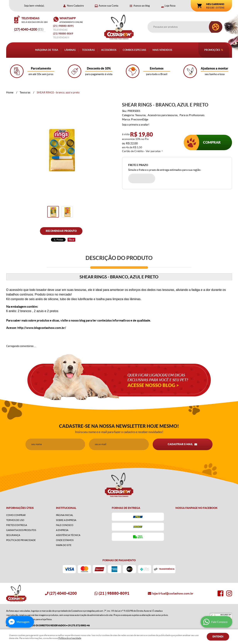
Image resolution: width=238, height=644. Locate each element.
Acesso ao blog (142, 6)
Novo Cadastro (75, 6)
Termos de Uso (15, 520)
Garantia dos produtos (21, 530)
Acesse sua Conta (108, 6)
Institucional (66, 508)
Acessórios (109, 50)
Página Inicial (65, 515)
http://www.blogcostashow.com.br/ (42, 328)
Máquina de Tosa (47, 50)
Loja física (170, 6)
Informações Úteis (20, 508)
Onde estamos (65, 540)
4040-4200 (29, 29)
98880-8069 (63, 34)
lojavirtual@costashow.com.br (173, 593)
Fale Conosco (65, 525)
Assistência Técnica (68, 535)
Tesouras (88, 50)
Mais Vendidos (162, 50)
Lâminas (70, 50)
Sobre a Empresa (66, 520)
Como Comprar (16, 515)
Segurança (13, 535)
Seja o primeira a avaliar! (136, 125)
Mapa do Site (64, 545)
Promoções (212, 50)
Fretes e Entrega (17, 525)
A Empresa (62, 530)
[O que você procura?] (216, 27)
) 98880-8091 (64, 26)
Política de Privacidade (21, 540)
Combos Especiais (134, 50)
